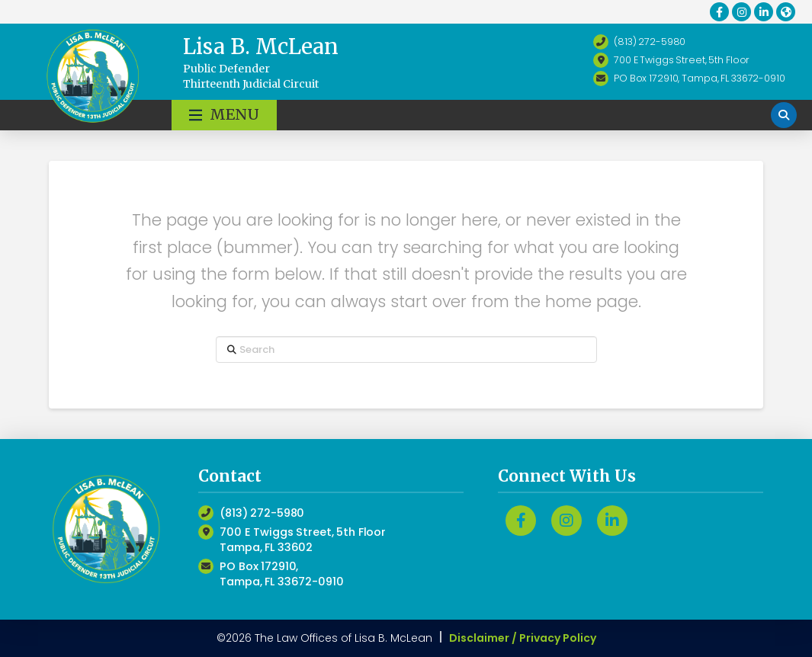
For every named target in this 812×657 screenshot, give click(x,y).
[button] (224, 115)
